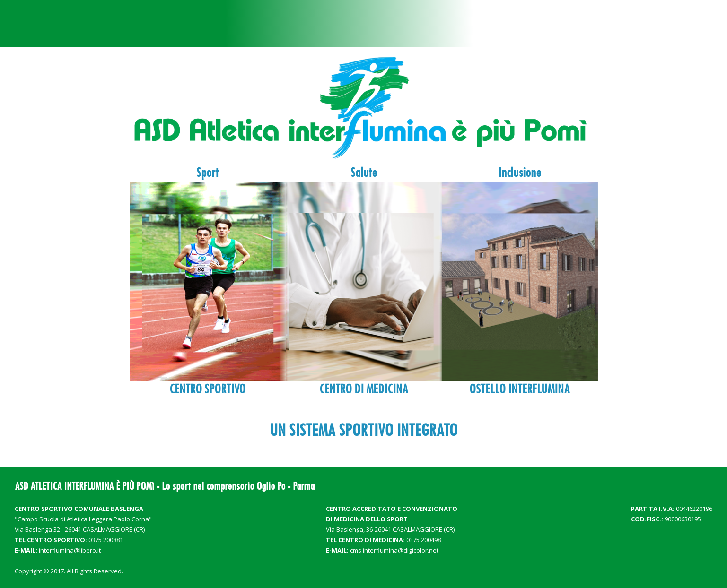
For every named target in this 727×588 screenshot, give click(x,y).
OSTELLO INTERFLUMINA (520, 389)
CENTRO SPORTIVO (207, 389)
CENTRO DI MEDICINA (364, 389)
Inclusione (520, 173)
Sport (207, 173)
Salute (364, 173)
